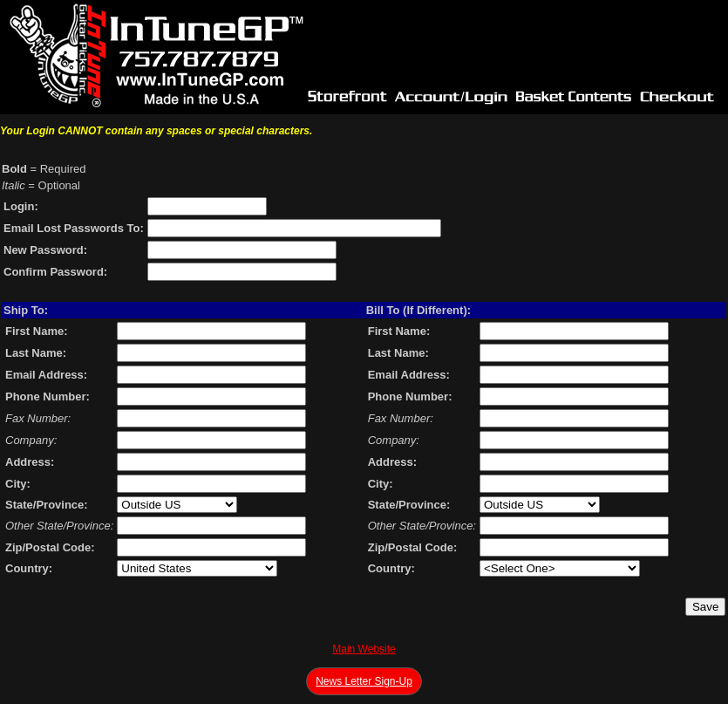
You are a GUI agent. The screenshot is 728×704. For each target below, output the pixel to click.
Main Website (364, 649)
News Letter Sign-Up (364, 681)
